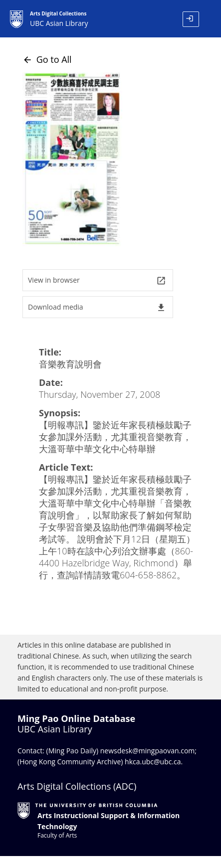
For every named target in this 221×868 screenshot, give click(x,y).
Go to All (47, 59)
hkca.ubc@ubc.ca (153, 762)
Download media (97, 307)
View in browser (97, 280)
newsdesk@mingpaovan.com (148, 751)
